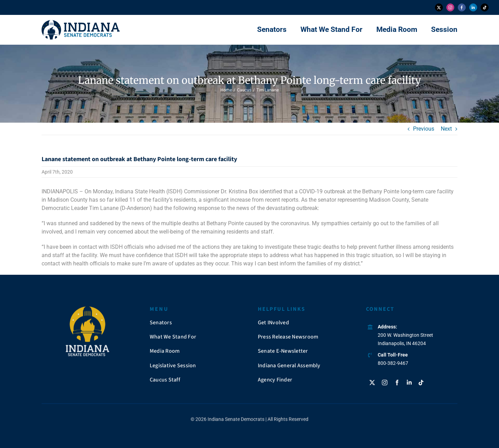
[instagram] (450, 7)
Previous (424, 129)
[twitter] (439, 7)
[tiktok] (485, 7)
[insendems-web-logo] (81, 23)
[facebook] (462, 7)
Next (446, 129)
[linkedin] (473, 7)
